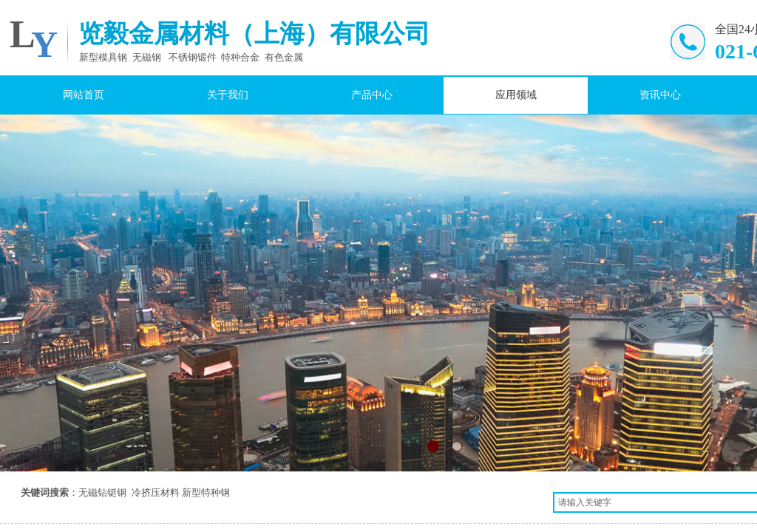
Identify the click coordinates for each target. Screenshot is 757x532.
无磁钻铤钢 (102, 492)
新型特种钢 (206, 492)
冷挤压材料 (156, 492)
